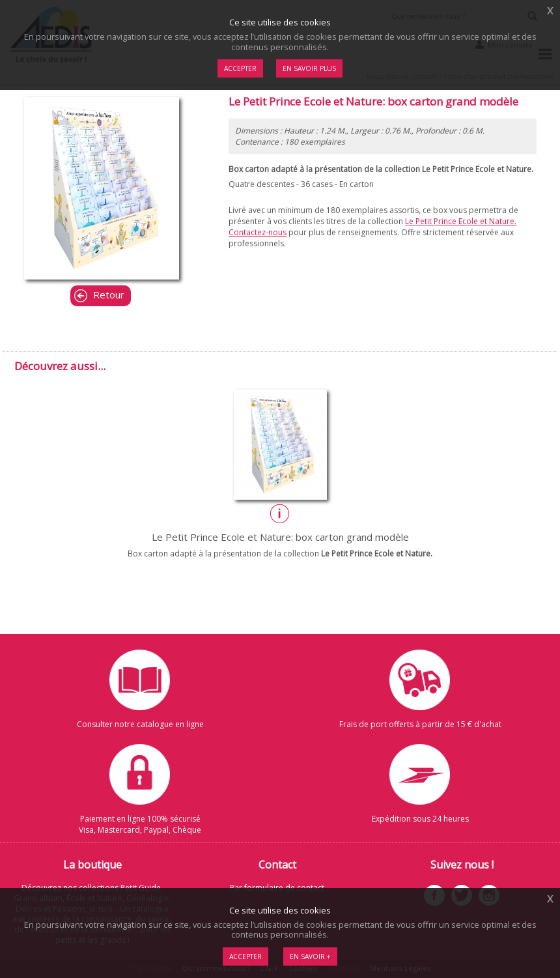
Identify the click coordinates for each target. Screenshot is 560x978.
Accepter (245, 956)
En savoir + (310, 956)
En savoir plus (309, 68)
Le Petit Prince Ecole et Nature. (461, 221)
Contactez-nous (258, 232)
